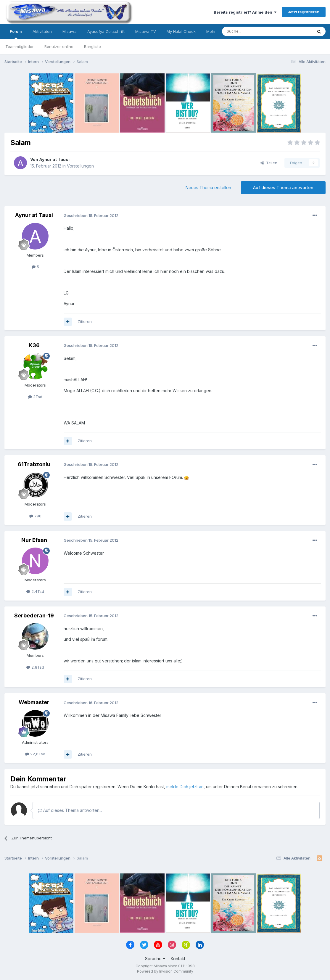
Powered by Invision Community (165, 971)
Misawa (70, 31)
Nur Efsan (34, 540)
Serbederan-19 (34, 615)
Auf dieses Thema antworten (283, 188)
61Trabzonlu (34, 464)
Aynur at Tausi (54, 159)
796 (35, 516)
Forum (16, 34)
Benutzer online (59, 46)
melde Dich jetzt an (185, 787)
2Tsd (35, 397)
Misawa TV (146, 31)
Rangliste (92, 46)
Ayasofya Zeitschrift (106, 31)
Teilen (269, 163)
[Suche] (249, 31)
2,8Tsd (35, 667)
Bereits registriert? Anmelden (245, 12)
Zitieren (85, 321)
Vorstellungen (80, 166)
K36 (34, 345)
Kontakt (178, 959)
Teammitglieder (20, 46)
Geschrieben (91, 215)
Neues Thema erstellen (208, 188)
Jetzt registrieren (304, 12)
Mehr (211, 31)
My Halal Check (181, 31)
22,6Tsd (35, 754)
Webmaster (34, 702)
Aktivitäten (42, 31)
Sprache (155, 959)
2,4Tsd (35, 591)
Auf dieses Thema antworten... (70, 810)
